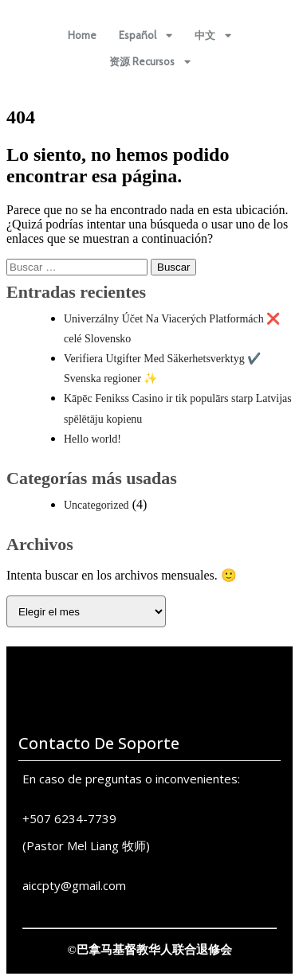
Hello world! (92, 439)
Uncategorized (96, 505)
